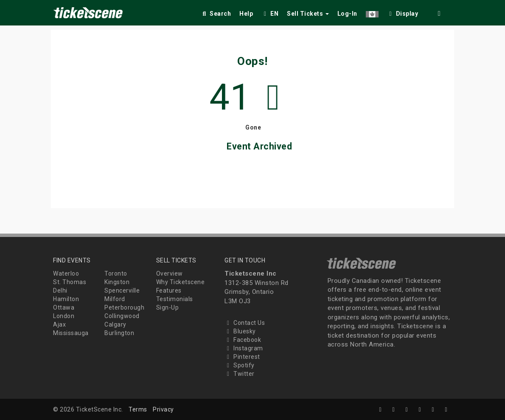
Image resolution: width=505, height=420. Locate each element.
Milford (115, 299)
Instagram (244, 348)
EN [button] (270, 14)
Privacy (163, 409)
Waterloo (66, 273)
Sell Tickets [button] (308, 14)
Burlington (119, 333)
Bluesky (240, 331)
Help (246, 14)
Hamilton (66, 299)
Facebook (243, 340)
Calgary (115, 324)
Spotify (240, 365)
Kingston (117, 282)
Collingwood (122, 316)
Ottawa (64, 307)
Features (169, 290)
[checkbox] (403, 12)
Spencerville (122, 290)
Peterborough (124, 307)
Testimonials (175, 299)
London (64, 316)
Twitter (240, 374)
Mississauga (71, 333)
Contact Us (245, 323)
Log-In (347, 14)
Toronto (116, 273)
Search (216, 14)
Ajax (59, 324)
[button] (372, 12)
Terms (138, 409)
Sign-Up (168, 307)
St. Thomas (70, 282)
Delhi (60, 290)
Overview (170, 273)
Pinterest (242, 357)
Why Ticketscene (181, 282)
